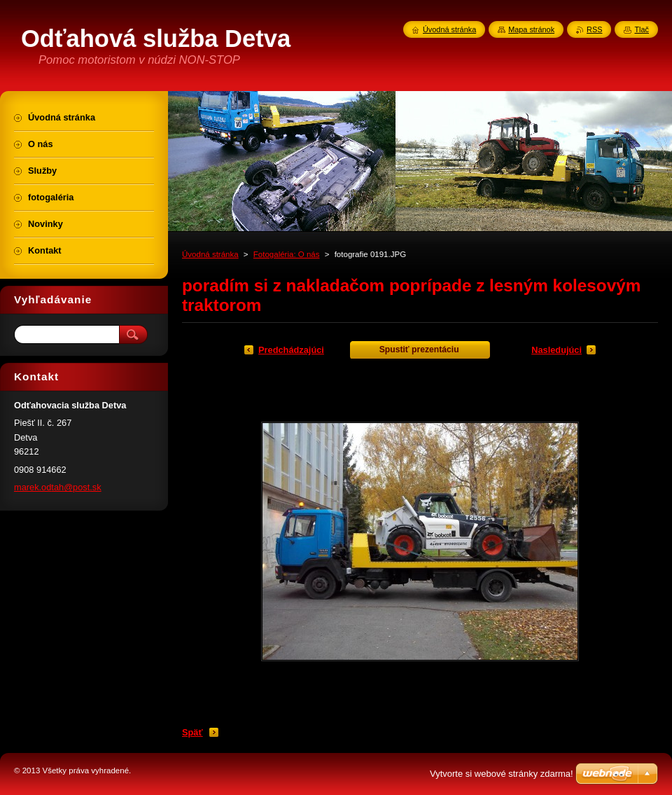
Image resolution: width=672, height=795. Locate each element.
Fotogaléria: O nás (287, 254)
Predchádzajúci (291, 350)
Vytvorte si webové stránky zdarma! (502, 774)
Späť (192, 732)
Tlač (642, 29)
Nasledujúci (556, 350)
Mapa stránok (531, 29)
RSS (594, 29)
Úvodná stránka (210, 254)
